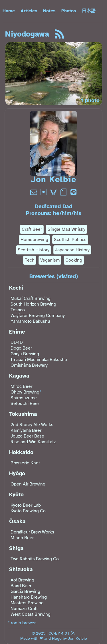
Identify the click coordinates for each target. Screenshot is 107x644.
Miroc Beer (21, 386)
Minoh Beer (22, 538)
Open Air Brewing (28, 484)
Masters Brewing (27, 603)
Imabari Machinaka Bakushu (39, 360)
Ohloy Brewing (25, 392)
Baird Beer (21, 586)
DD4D (17, 342)
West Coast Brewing (31, 614)
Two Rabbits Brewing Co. (35, 559)
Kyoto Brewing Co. (29, 511)
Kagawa (19, 376)
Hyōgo (17, 474)
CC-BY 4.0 (58, 633)
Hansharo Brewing (29, 597)
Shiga (16, 548)
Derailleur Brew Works (32, 532)
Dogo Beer (21, 348)
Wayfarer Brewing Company (38, 316)
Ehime (17, 332)
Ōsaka (17, 521)
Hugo (57, 638)
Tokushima (23, 414)
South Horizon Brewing (33, 304)
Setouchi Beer (25, 404)
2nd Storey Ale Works (32, 425)
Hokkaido (21, 452)
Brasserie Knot (25, 463)
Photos (69, 11)
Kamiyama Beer (26, 430)
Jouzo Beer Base (27, 436)
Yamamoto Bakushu (30, 321)
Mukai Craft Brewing (31, 298)
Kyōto (16, 495)
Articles (29, 11)
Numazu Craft (24, 609)
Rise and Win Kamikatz (33, 442)
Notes (49, 11)
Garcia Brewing (25, 591)
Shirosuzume (24, 398)
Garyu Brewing (25, 354)
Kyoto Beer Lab (26, 505)
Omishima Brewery (29, 365)
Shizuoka (21, 569)
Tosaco (18, 310)
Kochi (16, 288)
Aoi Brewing (22, 580)
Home (9, 11)
